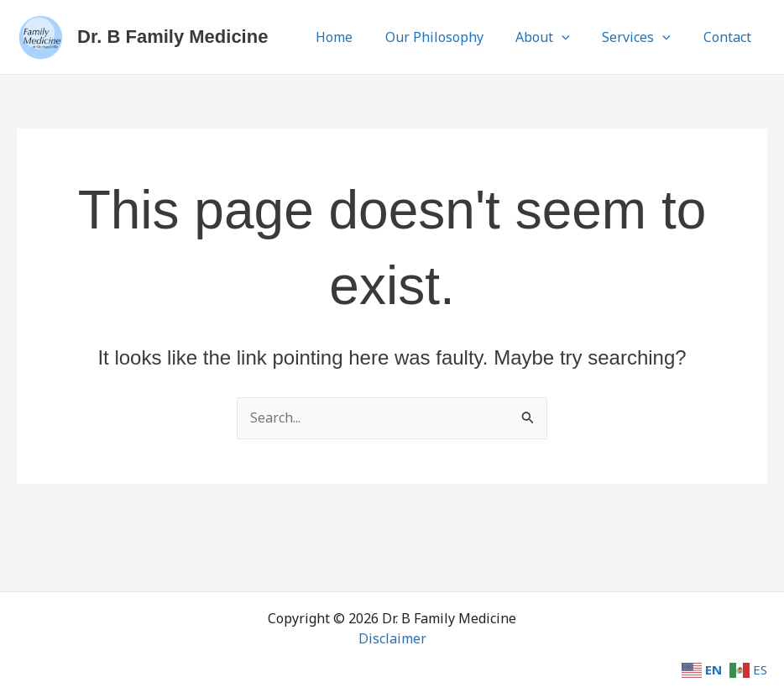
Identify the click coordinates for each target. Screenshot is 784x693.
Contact (730, 37)
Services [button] (645, 37)
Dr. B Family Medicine (172, 37)
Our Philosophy (454, 37)
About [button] (557, 37)
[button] (576, 37)
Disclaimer (392, 638)
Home (359, 37)
